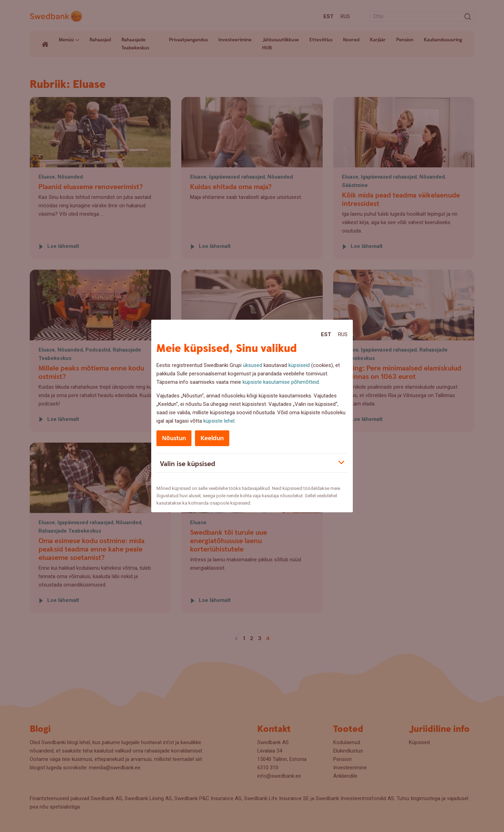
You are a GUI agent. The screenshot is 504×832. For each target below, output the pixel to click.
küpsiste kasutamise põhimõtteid (281, 382)
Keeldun (212, 438)
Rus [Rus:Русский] (343, 334)
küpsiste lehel (219, 421)
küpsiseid (299, 365)
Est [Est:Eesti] (326, 334)
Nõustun (174, 438)
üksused (253, 365)
